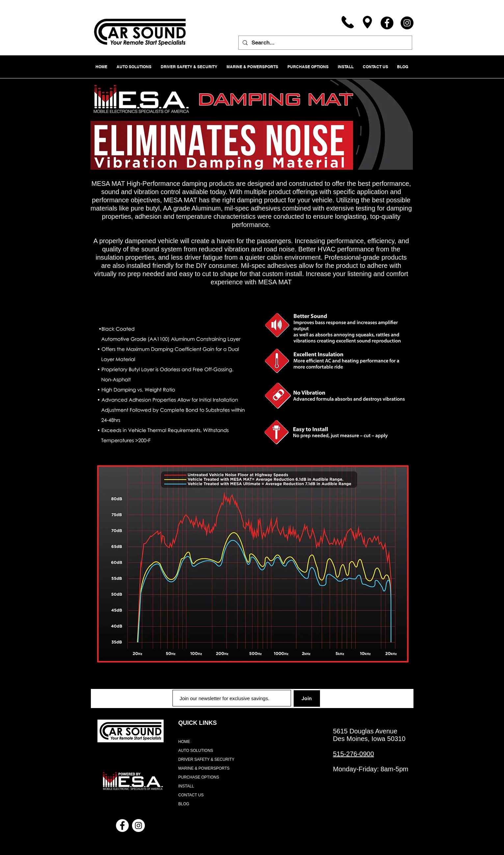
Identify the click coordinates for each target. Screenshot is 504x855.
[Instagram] (407, 23)
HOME (184, 742)
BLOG (184, 804)
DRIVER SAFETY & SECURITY (206, 759)
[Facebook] (387, 23)
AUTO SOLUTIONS (196, 751)
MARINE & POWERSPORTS (204, 768)
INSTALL (186, 786)
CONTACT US (191, 795)
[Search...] (325, 43)
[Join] (307, 698)
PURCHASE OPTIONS (199, 777)
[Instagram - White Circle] (138, 826)
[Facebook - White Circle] (122, 826)
